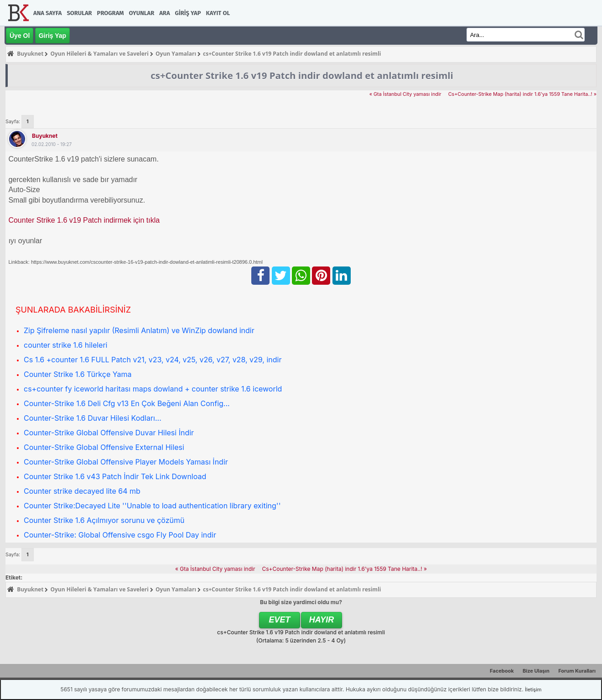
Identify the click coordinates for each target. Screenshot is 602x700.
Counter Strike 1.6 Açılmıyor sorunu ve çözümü (104, 520)
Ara (164, 13)
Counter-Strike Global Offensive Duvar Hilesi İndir (109, 433)
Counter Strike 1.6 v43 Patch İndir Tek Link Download (115, 476)
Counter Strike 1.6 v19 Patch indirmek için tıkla (84, 220)
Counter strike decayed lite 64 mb (82, 491)
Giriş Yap (188, 13)
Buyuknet (45, 136)
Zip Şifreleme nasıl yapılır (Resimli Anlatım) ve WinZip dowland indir (139, 330)
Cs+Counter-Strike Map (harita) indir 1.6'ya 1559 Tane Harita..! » (522, 94)
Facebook (502, 671)
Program (111, 13)
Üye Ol (20, 36)
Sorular (79, 13)
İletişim (533, 690)
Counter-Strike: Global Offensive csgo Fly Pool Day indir (120, 535)
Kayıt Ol (218, 13)
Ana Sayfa (47, 13)
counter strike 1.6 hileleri (66, 345)
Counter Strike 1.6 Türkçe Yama (78, 374)
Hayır (322, 620)
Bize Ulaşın (536, 671)
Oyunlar (142, 13)
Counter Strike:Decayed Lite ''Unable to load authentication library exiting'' (152, 506)
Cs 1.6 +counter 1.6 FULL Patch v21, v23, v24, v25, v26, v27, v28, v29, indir (153, 360)
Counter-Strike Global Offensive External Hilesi (104, 447)
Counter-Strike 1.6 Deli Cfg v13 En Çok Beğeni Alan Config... (127, 403)
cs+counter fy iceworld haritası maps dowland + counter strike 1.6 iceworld (153, 389)
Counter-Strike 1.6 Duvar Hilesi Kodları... (93, 418)
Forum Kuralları (577, 671)
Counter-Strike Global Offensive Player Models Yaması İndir (126, 462)
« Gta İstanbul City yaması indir (405, 94)
